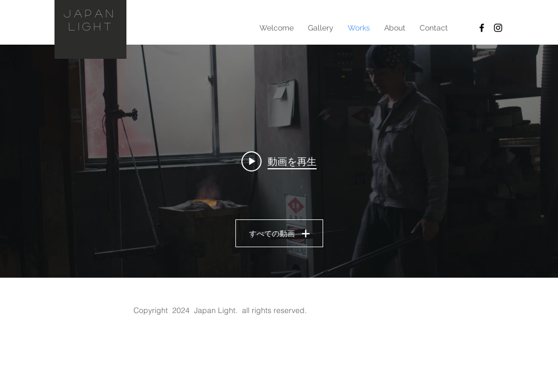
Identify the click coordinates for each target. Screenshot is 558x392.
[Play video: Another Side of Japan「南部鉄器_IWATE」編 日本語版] (279, 161)
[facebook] (482, 28)
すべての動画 (279, 234)
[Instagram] (498, 28)
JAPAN (87, 13)
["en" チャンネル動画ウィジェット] (279, 161)
